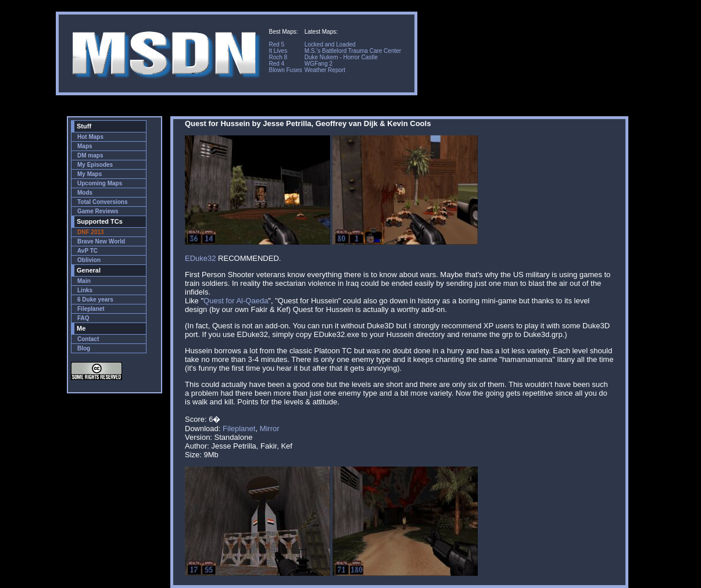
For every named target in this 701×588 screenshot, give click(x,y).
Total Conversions (103, 202)
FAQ (83, 318)
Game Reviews (98, 211)
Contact (88, 339)
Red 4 (276, 64)
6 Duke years (95, 300)
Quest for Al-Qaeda (236, 301)
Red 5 (276, 44)
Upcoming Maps (100, 183)
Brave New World (101, 241)
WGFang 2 (319, 64)
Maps (85, 146)
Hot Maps (90, 137)
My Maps (90, 174)
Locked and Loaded (330, 44)
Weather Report (325, 70)
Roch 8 (278, 57)
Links (85, 290)
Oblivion (89, 260)
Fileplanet (91, 309)
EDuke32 (200, 258)
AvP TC (87, 251)
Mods (85, 193)
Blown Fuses (285, 70)
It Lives (278, 51)
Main (84, 281)
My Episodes (95, 165)
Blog (84, 348)
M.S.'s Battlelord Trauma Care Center (353, 51)
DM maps (90, 155)
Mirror (270, 429)
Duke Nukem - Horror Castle (341, 57)
